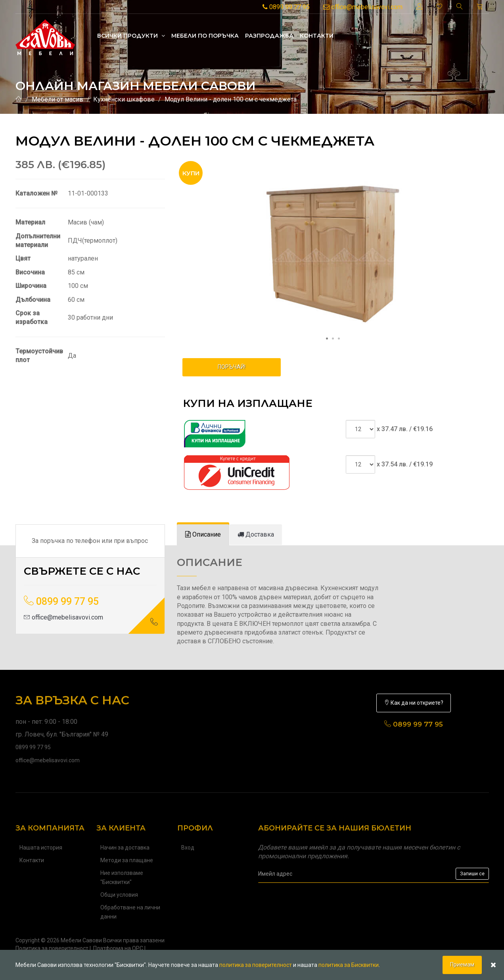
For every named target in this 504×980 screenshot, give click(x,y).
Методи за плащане (127, 860)
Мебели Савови (81, 940)
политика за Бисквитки (349, 965)
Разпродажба (269, 36)
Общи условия (119, 895)
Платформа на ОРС (118, 948)
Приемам (462, 965)
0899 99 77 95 (286, 7)
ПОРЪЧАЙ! (232, 367)
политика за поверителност (256, 965)
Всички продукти (131, 36)
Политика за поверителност (52, 948)
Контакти (317, 36)
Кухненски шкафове (124, 99)
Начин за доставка (125, 848)
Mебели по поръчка (205, 36)
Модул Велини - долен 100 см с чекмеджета (231, 99)
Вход (188, 848)
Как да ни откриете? (414, 703)
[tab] (203, 535)
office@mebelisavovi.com (363, 7)
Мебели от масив (57, 99)
